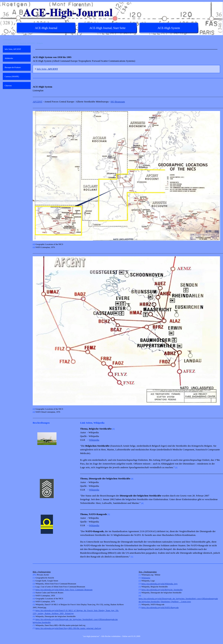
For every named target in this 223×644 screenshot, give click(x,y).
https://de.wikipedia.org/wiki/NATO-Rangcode (160, 607)
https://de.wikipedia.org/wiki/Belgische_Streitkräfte (162, 590)
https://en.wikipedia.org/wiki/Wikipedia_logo (159, 584)
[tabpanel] (126, 49)
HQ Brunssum (118, 102)
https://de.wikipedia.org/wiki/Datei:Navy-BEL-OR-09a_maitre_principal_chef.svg (68, 628)
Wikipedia (94, 440)
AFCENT (38, 102)
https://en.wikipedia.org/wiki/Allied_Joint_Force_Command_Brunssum (64, 590)
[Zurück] (34, 439)
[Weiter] (76, 439)
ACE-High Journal (46, 28)
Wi (143, 578)
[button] (47, 439)
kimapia (147, 578)
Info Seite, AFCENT (13, 49)
